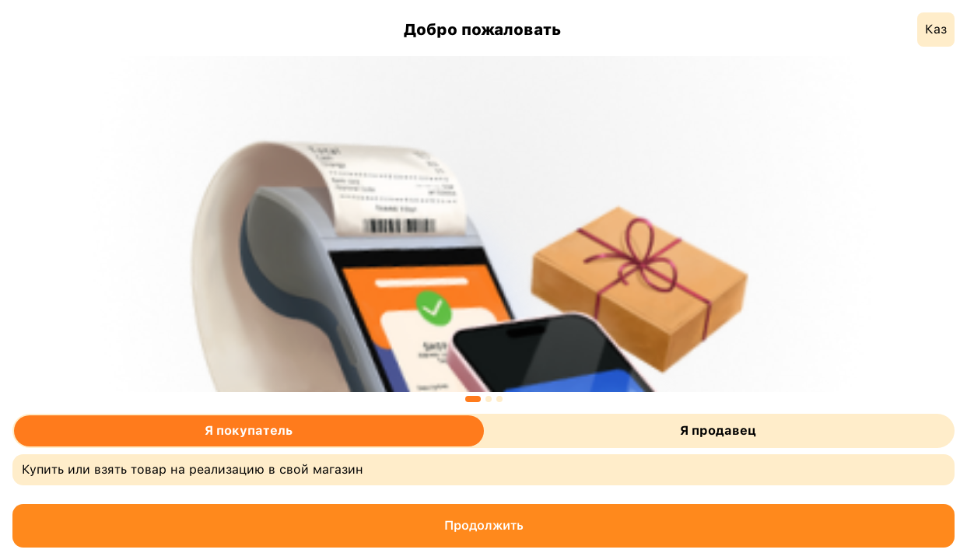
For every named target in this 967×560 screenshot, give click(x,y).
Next (894, 227)
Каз (936, 29)
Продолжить (484, 525)
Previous (74, 227)
